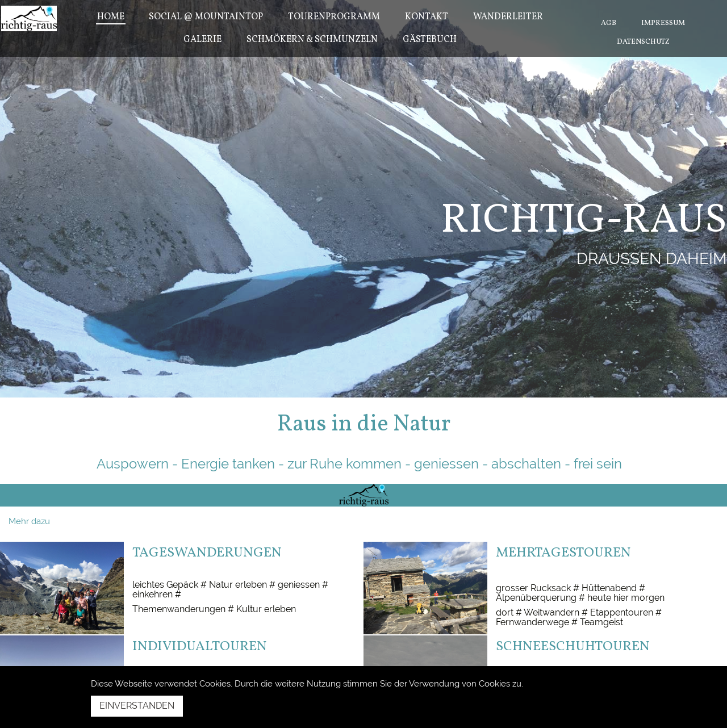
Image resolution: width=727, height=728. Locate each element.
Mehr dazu (29, 521)
